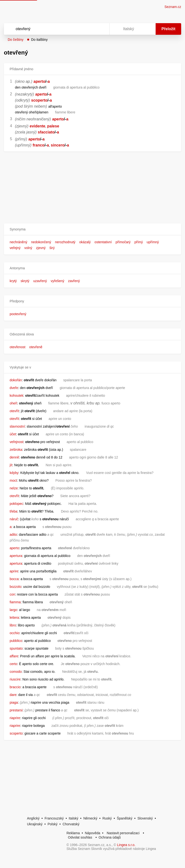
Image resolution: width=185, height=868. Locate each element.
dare (13, 695)
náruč (14, 519)
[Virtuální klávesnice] (101, 29)
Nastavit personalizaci (123, 833)
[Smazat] (91, 29)
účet (13, 434)
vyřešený (58, 281)
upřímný (153, 242)
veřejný (15, 248)
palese (53, 126)
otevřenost (17, 347)
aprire (14, 571)
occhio (14, 633)
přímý (139, 242)
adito (13, 535)
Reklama (73, 833)
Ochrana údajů (110, 837)
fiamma (15, 602)
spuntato (16, 648)
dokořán (16, 380)
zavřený (74, 281)
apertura (16, 556)
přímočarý (123, 242)
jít (11, 465)
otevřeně (36, 347)
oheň (13, 403)
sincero (58, 145)
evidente (37, 126)
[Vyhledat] (50, 29)
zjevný (41, 248)
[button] (92, 229)
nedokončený (41, 242)
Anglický (33, 818)
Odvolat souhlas (80, 837)
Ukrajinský (35, 824)
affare (14, 656)
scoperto (39, 100)
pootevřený (18, 314)
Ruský (107, 818)
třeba (13, 511)
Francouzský (54, 818)
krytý (13, 281)
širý (52, 248)
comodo (16, 672)
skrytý (25, 281)
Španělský (125, 818)
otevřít (14, 411)
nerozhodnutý (65, 242)
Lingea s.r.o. (126, 845)
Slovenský (145, 818)
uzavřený (40, 281)
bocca (14, 579)
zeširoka (16, 450)
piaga (14, 702)
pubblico (16, 641)
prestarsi (16, 710)
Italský (73, 818)
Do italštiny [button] (39, 40)
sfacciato (46, 132)
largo (13, 610)
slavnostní (17, 426)
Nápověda (92, 833)
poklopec (16, 504)
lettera (14, 618)
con (12, 594)
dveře (14, 388)
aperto (39, 81)
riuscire (15, 679)
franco (38, 145)
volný (28, 248)
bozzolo (15, 587)
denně (14, 457)
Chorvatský (71, 824)
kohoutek (17, 396)
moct (13, 480)
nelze (14, 488)
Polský (52, 824)
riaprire (15, 718)
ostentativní (103, 242)
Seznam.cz (173, 7)
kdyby (14, 473)
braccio (15, 687)
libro (13, 625)
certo (13, 664)
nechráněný (18, 242)
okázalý (85, 242)
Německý (90, 818)
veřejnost (17, 442)
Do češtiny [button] (16, 40)
